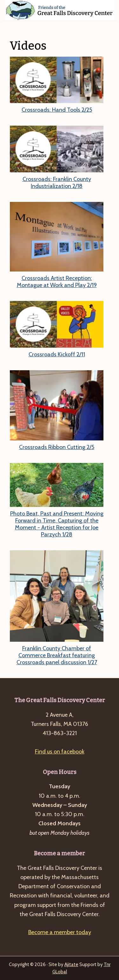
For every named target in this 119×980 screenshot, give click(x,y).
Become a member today (60, 932)
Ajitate (71, 964)
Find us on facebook (60, 752)
